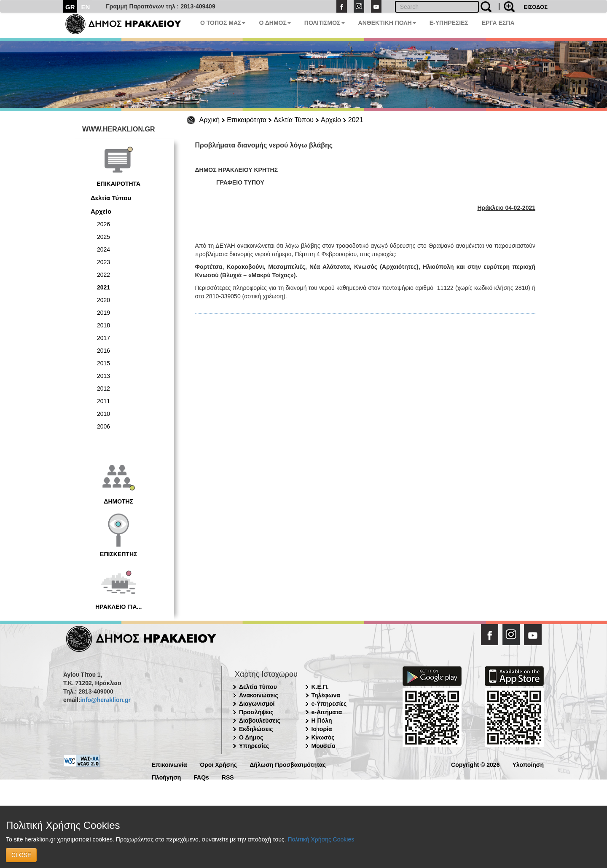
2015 (103, 363)
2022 (103, 275)
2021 (356, 120)
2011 (103, 401)
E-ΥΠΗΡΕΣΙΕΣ (449, 23)
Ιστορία (322, 729)
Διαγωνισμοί (257, 704)
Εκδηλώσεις (256, 729)
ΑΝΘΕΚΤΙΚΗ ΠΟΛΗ (387, 23)
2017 (103, 338)
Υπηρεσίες (254, 746)
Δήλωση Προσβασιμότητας (288, 764)
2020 (103, 300)
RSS (228, 777)
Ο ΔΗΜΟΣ (275, 23)
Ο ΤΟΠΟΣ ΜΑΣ (223, 23)
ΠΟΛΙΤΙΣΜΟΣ (325, 23)
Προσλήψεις (256, 712)
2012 (103, 388)
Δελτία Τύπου (294, 120)
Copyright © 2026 (475, 764)
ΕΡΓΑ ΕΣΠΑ (498, 23)
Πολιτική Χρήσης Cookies (321, 839)
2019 (103, 313)
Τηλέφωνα (326, 695)
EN (86, 7)
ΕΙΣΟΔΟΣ (536, 7)
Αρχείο (331, 120)
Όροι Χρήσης (219, 764)
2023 (103, 262)
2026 (103, 224)
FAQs (201, 777)
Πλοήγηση (166, 777)
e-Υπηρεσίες (329, 704)
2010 (103, 414)
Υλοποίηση (528, 764)
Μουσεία (324, 746)
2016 (103, 351)
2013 (103, 376)
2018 (103, 325)
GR (70, 7)
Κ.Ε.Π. (320, 687)
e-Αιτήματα (327, 712)
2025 (103, 237)
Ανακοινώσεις (259, 695)
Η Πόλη (322, 721)
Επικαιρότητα (247, 120)
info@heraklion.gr (105, 700)
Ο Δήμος (251, 737)
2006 (103, 426)
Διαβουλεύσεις (260, 721)
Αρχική (210, 120)
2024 (103, 249)
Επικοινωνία (169, 764)
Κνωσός (323, 737)
